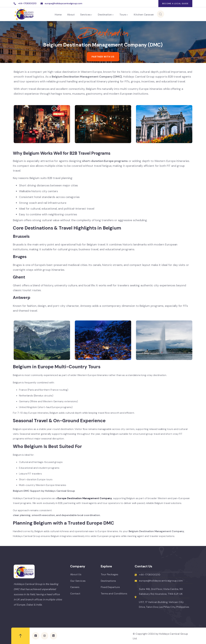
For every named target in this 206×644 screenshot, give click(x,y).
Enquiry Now (177, 14)
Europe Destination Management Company (85, 498)
